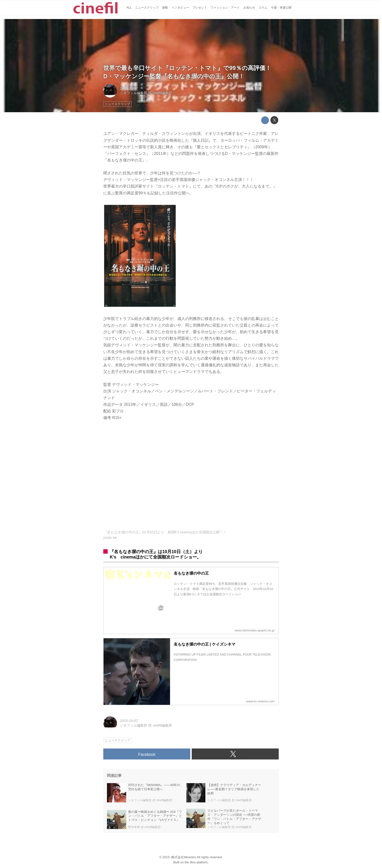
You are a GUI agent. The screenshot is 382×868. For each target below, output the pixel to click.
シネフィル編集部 (134, 93)
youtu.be (110, 538)
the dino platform (196, 862)
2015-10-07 (129, 88)
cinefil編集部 (162, 93)
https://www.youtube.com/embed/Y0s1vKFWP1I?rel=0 (191, 478)
